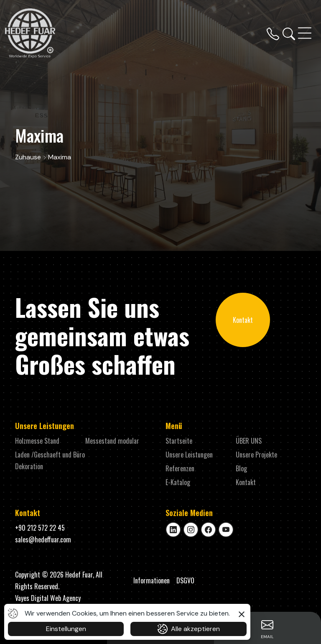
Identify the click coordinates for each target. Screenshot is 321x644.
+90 (40, 528)
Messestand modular (112, 441)
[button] (242, 613)
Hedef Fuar (79, 575)
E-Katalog (178, 482)
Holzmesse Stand (37, 441)
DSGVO (185, 580)
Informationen (152, 580)
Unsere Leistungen (189, 455)
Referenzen (180, 468)
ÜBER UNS (249, 441)
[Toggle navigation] (306, 33)
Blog (241, 468)
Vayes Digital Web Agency (48, 598)
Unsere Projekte (256, 455)
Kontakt (243, 320)
